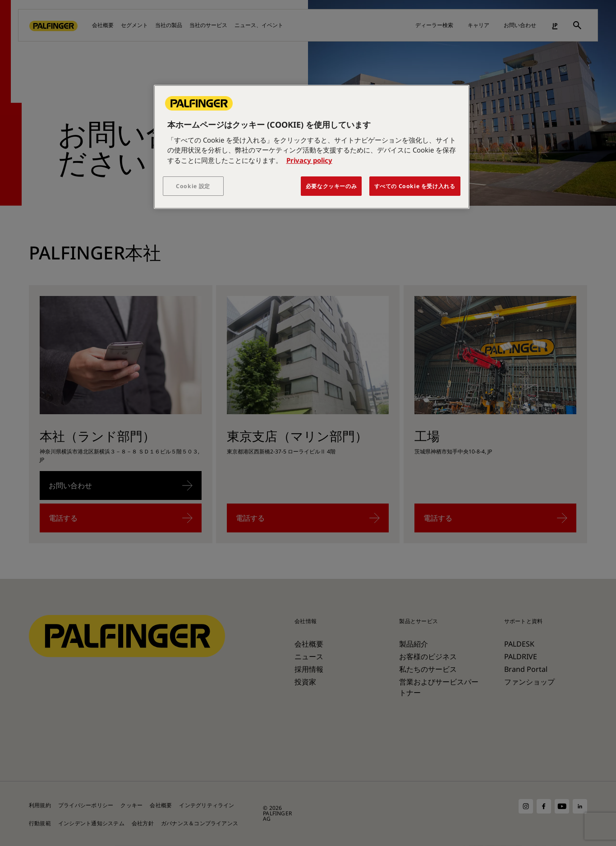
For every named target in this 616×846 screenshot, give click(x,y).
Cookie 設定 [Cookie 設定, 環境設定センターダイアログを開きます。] (193, 186)
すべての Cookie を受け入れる (415, 186)
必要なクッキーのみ (331, 186)
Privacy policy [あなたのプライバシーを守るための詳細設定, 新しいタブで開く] (309, 160)
